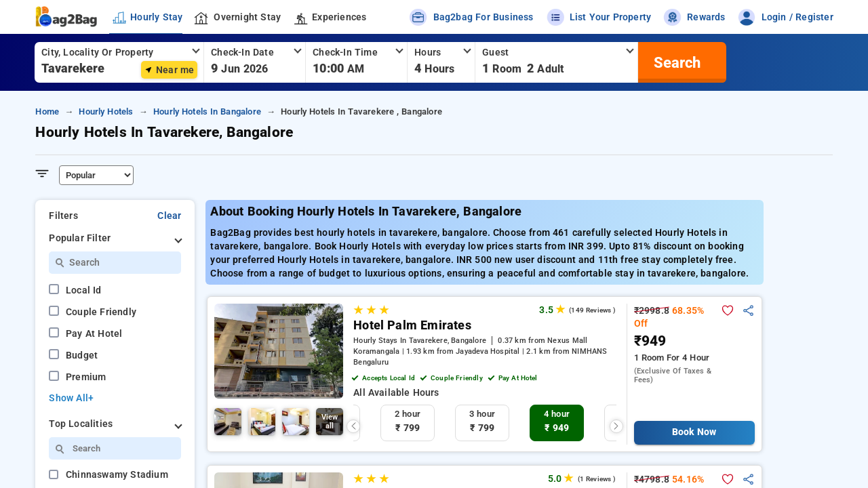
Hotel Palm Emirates (412, 325)
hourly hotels (106, 111)
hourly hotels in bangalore (207, 111)
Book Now (694, 432)
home (47, 111)
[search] (675, 62)
